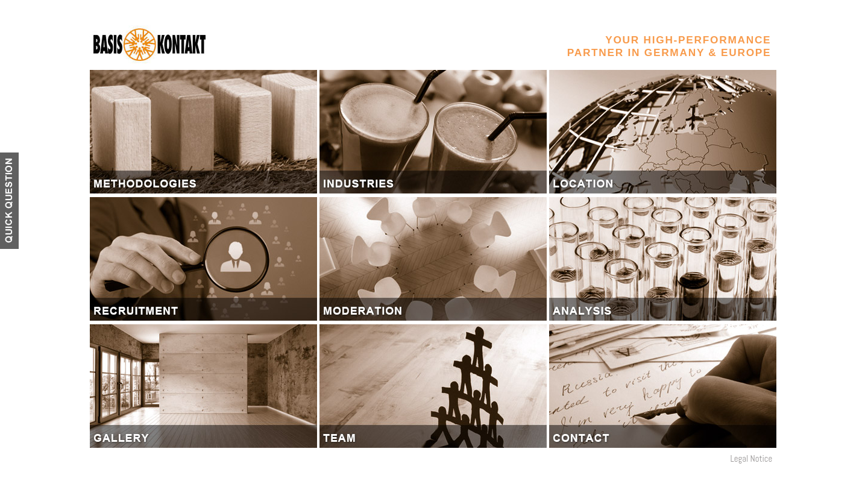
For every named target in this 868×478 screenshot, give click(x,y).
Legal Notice (751, 458)
